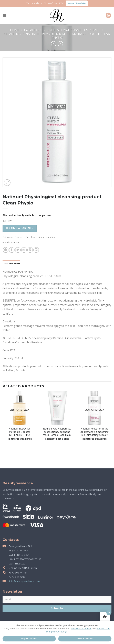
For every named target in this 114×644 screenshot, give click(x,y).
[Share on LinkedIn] (36, 250)
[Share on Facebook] (12, 250)
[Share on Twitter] (18, 250)
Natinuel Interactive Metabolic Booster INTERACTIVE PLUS (19, 432)
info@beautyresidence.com (24, 581)
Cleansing (13, 34)
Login (70, 3)
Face (97, 30)
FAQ (62, 3)
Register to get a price (20, 439)
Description (11, 263)
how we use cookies (81, 629)
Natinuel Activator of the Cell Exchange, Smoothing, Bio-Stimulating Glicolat (94, 432)
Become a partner (20, 228)
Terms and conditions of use (42, 3)
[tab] (11, 263)
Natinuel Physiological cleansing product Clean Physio (68, 36)
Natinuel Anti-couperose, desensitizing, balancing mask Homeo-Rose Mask (57, 432)
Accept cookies (85, 639)
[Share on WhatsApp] (6, 250)
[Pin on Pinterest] (30, 250)
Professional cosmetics (68, 30)
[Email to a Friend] (24, 250)
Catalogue (34, 30)
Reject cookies (29, 639)
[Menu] (5, 15)
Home (15, 30)
